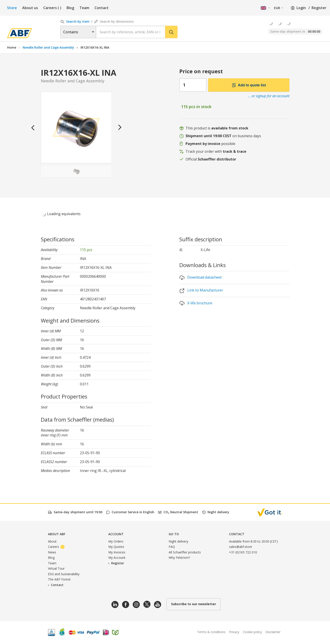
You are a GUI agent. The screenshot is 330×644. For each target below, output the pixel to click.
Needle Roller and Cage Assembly (49, 47)
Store (12, 8)
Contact (102, 8)
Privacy (234, 632)
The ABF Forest (59, 579)
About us (30, 8)
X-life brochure (196, 303)
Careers (52, 8)
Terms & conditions (211, 632)
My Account (117, 558)
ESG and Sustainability (64, 574)
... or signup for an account (269, 96)
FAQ (172, 547)
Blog (70, 8)
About (52, 541)
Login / (300, 8)
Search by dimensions (114, 21)
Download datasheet (201, 278)
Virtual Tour (56, 568)
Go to (174, 534)
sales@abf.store (241, 547)
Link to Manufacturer (201, 290)
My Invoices (117, 552)
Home (12, 47)
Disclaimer (273, 632)
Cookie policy (252, 632)
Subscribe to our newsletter (194, 604)
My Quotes (116, 547)
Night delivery (178, 541)
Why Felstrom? (179, 558)
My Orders (116, 541)
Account (116, 534)
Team (84, 8)
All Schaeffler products (185, 552)
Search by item (75, 21)
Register (319, 8)
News (52, 552)
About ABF (57, 534)
